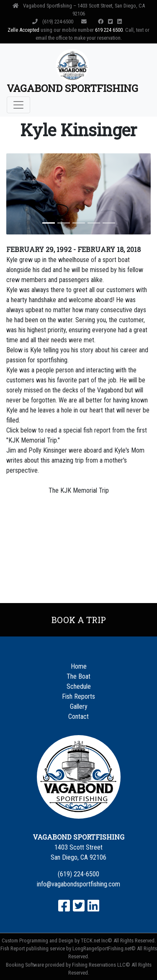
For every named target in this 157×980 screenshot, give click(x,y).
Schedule (79, 686)
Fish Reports (78, 696)
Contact (78, 717)
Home (79, 666)
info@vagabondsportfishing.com (78, 884)
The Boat (78, 676)
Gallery (79, 706)
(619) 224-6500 (53, 22)
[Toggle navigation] (18, 105)
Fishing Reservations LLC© (101, 965)
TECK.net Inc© (97, 941)
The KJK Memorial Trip (79, 490)
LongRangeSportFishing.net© (104, 948)
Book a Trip (79, 620)
